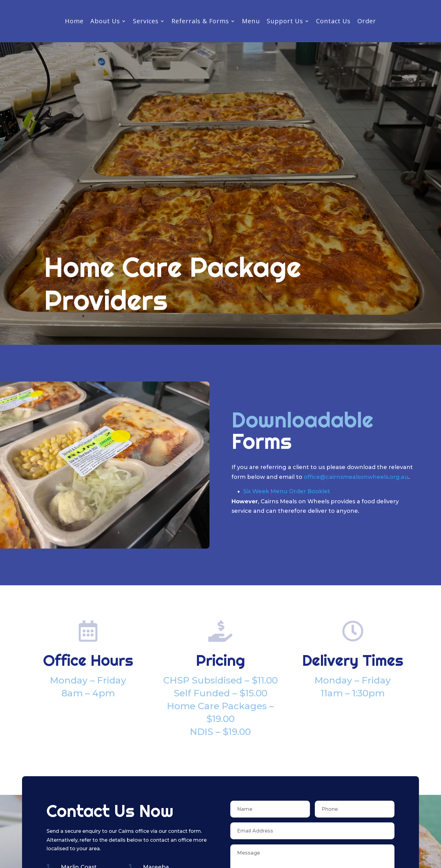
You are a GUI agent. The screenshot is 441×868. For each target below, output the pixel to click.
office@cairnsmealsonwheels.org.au (356, 477)
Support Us (285, 22)
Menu (251, 22)
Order (367, 22)
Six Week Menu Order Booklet (287, 491)
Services (146, 22)
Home (74, 22)
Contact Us (333, 22)
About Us (105, 22)
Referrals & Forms (200, 22)
